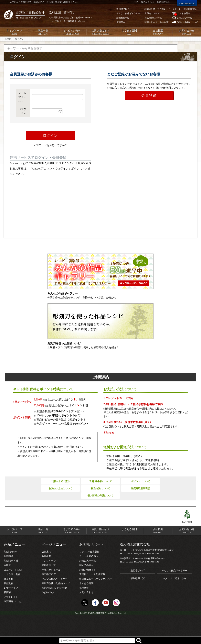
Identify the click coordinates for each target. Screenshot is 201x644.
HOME (8, 39)
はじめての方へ (72, 32)
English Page (48, 592)
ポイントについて (141, 481)
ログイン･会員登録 (89, 552)
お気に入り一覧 (88, 561)
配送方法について (100, 488)
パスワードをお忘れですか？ (51, 145)
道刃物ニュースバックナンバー (96, 579)
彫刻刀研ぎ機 (11, 561)
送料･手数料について (100, 481)
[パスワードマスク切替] (60, 111)
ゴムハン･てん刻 (13, 570)
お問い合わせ (187, 32)
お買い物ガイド (100, 32)
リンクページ (49, 561)
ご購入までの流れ (60, 481)
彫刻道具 (9, 556)
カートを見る (88, 556)
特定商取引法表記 (141, 488)
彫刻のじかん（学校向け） (56, 588)
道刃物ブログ (49, 574)
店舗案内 (46, 552)
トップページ (14, 32)
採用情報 (84, 588)
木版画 (7, 565)
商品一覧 (43, 32)
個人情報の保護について (100, 496)
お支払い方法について (60, 488)
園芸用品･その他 (13, 601)
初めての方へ (86, 565)
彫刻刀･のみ (10, 552)
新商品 (7, 592)
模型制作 (9, 583)
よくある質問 (129, 32)
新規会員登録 (190, 9)
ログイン (177, 9)
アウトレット (11, 597)
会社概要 (158, 32)
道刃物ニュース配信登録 (92, 574)
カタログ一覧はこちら (175, 578)
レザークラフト (12, 588)
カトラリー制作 (12, 574)
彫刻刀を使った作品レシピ (56, 583)
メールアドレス (22, 97)
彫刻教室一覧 (49, 565)
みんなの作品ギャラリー (55, 579)
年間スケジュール (51, 570)
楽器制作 (9, 579)
